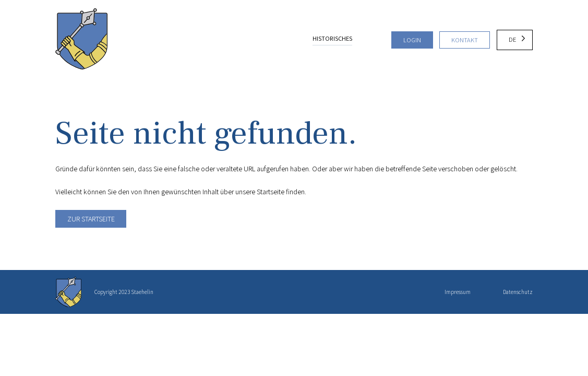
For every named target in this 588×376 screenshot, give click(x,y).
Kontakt (465, 40)
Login (412, 40)
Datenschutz (518, 292)
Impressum (458, 292)
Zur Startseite (91, 219)
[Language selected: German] (515, 40)
